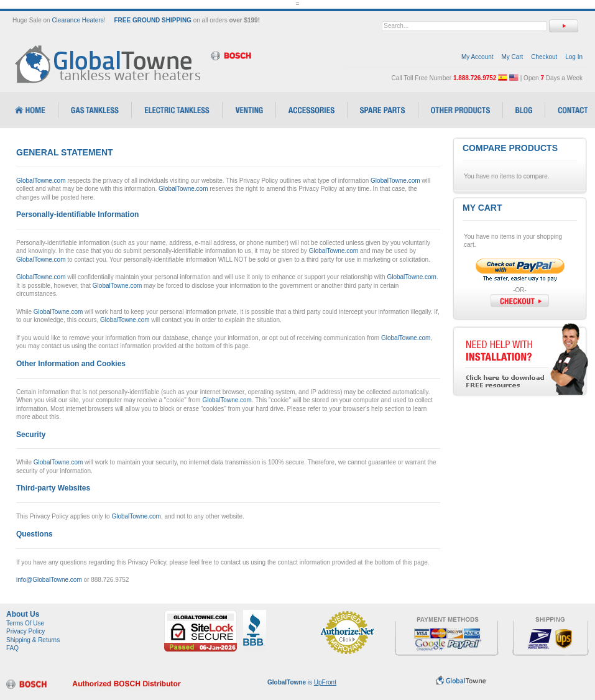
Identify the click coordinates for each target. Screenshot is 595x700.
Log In (574, 57)
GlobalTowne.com (41, 181)
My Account (477, 57)
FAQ (12, 648)
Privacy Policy (25, 631)
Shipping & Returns (33, 640)
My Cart (512, 57)
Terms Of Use (25, 623)
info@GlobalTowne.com (49, 580)
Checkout (544, 57)
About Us (23, 614)
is (302, 682)
